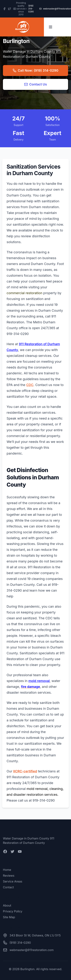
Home (7, 870)
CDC (30, 385)
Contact (8, 887)
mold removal (39, 681)
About (7, 905)
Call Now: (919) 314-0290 (35, 70)
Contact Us (36, 84)
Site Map (9, 917)
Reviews (9, 876)
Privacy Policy (13, 911)
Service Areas (13, 881)
